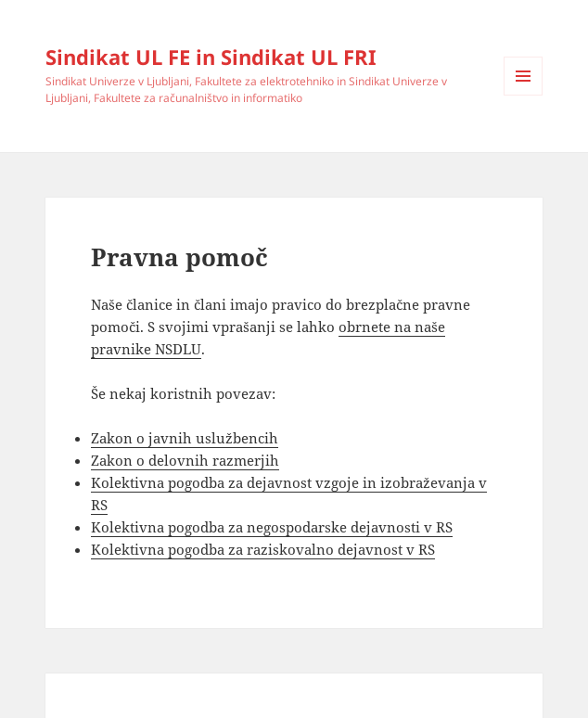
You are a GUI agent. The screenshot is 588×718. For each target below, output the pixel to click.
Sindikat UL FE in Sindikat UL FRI (211, 57)
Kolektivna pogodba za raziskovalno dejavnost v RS (263, 549)
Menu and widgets (524, 95)
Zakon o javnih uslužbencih (185, 438)
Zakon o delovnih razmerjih (185, 460)
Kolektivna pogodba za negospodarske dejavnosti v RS (272, 527)
